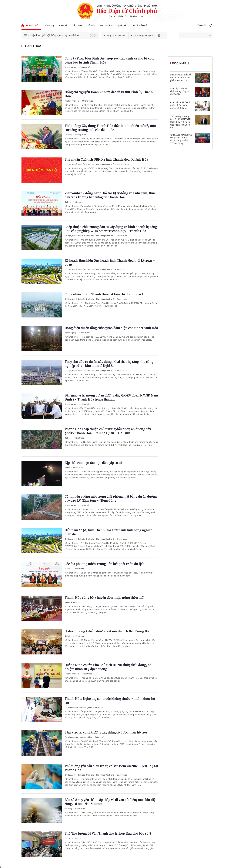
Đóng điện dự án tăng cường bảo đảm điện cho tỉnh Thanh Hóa (111, 328)
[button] (91, 35)
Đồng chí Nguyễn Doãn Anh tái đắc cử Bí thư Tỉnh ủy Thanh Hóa (109, 94)
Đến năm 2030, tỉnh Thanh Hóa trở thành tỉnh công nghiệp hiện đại (108, 532)
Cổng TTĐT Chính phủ (115, 35)
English (133, 16)
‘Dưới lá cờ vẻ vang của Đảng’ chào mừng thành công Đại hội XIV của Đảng (181, 139)
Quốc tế (122, 26)
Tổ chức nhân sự (72, 101)
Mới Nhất (201, 26)
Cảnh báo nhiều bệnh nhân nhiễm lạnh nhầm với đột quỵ (180, 105)
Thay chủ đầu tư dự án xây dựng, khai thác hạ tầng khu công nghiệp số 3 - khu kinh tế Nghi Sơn (109, 364)
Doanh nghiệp (71, 67)
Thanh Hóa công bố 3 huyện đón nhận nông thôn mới (105, 598)
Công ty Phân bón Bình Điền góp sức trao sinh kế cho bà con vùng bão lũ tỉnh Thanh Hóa (109, 60)
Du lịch (68, 569)
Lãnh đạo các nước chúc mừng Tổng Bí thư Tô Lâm (180, 91)
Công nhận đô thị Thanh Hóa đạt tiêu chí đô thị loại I (104, 294)
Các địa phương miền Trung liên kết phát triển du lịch (104, 564)
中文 (143, 16)
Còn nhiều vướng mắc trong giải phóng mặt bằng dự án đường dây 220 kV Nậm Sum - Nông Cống (111, 498)
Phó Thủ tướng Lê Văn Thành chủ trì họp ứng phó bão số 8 (108, 833)
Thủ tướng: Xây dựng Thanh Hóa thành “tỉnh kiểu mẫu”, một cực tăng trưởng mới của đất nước (110, 128)
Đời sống (69, 809)
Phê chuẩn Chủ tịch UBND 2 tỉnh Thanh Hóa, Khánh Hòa (106, 159)
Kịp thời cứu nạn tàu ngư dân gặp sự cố (93, 463)
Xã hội (91, 26)
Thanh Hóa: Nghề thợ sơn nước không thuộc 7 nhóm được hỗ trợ (110, 701)
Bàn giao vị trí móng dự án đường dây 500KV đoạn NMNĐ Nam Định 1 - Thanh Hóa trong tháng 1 (111, 397)
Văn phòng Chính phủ (142, 35)
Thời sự (68, 838)
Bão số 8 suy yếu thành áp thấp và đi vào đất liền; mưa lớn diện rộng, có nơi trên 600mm (111, 802)
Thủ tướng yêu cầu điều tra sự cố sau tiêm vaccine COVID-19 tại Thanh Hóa (111, 768)
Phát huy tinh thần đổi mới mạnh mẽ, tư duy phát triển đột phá (181, 78)
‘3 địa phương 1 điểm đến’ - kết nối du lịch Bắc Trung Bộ (107, 631)
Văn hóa (77, 26)
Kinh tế (63, 26)
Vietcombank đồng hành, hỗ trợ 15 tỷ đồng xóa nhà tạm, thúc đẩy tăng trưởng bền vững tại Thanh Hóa (110, 195)
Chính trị (49, 26)
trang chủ (30, 25)
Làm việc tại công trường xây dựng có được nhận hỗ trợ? (106, 732)
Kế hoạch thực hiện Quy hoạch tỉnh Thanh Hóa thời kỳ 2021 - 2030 (110, 263)
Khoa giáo (106, 26)
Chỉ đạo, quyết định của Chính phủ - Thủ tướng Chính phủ (90, 164)
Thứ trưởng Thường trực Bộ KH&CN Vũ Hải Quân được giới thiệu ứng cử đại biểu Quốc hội (181, 122)
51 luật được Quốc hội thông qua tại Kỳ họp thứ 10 (54, 35)
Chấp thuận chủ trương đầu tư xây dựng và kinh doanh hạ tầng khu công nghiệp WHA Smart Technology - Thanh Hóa (111, 229)
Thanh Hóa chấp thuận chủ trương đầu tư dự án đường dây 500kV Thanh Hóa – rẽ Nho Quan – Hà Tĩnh (108, 431)
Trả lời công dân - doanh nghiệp (78, 707)
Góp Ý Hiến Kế (139, 26)
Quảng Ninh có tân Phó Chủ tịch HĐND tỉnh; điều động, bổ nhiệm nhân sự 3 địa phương (108, 667)
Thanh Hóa (32, 46)
